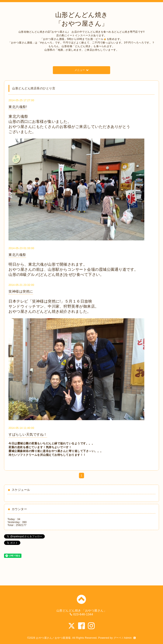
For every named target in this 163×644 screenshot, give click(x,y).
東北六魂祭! (18, 107)
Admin (128, 638)
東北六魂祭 (17, 255)
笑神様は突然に (21, 291)
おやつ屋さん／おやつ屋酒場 (53, 638)
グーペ (118, 638)
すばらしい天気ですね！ (28, 434)
